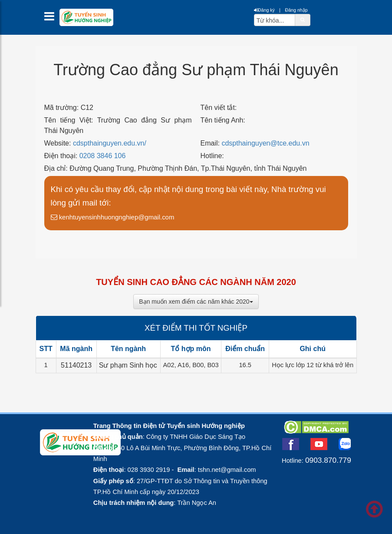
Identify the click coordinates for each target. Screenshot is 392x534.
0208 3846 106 (103, 156)
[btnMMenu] (52, 18)
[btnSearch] (303, 20)
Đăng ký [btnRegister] (264, 10)
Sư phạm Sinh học (128, 365)
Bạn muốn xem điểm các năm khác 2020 (196, 302)
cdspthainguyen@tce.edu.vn (265, 143)
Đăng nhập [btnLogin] (296, 10)
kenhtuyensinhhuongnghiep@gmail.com (113, 217)
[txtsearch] (275, 20)
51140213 (76, 365)
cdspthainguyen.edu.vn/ (110, 143)
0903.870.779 (328, 460)
